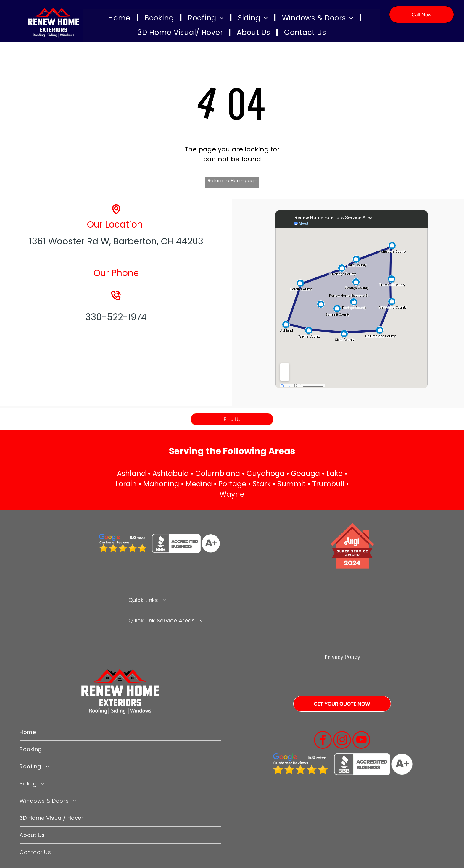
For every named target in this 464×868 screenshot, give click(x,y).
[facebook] (323, 741)
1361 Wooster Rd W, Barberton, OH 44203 (116, 241)
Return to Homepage (232, 181)
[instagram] (342, 741)
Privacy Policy (342, 657)
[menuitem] (120, 18)
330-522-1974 (116, 317)
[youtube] (361, 741)
